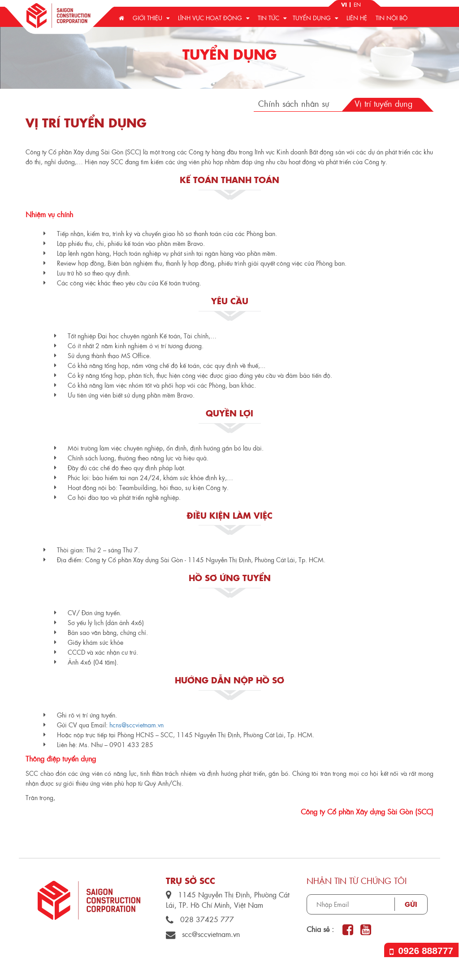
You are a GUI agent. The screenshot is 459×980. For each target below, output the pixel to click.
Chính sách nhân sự (294, 103)
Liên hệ (357, 18)
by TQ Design (411, 969)
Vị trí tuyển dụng (383, 103)
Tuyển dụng (315, 18)
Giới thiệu (151, 18)
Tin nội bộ (392, 18)
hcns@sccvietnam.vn (136, 725)
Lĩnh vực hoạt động (214, 18)
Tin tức (272, 18)
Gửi (411, 904)
